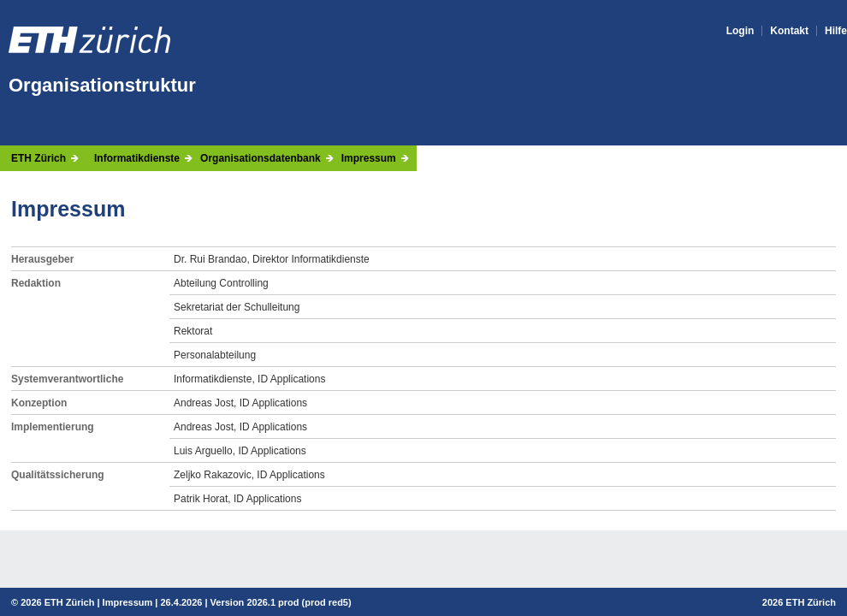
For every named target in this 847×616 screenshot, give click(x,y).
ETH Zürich (38, 158)
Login (740, 31)
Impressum (369, 158)
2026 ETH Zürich (57, 602)
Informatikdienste (137, 158)
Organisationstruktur (102, 85)
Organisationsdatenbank (261, 158)
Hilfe (836, 31)
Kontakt (789, 31)
